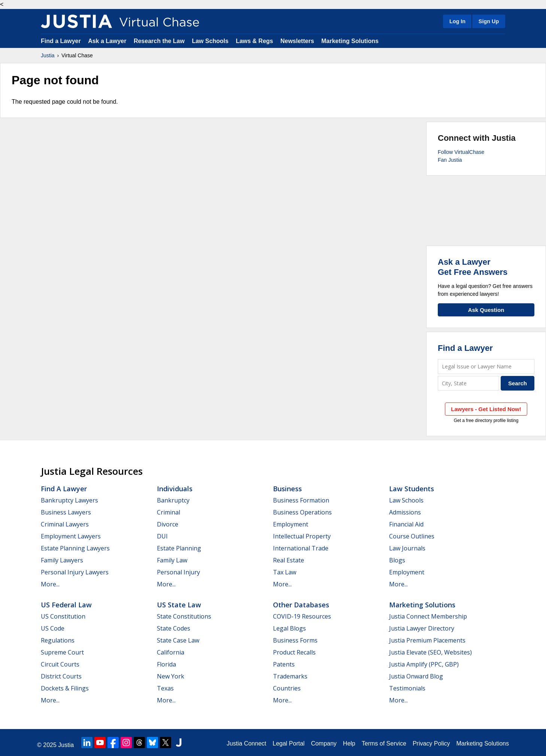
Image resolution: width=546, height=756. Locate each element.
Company (324, 743)
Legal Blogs (289, 628)
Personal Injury (178, 572)
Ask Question (486, 310)
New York (171, 676)
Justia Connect (246, 743)
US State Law (179, 605)
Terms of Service (384, 743)
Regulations (58, 640)
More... (50, 584)
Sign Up (489, 21)
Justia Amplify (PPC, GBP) (424, 664)
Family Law (172, 560)
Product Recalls (294, 652)
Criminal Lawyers (65, 524)
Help (349, 743)
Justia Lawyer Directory (422, 628)
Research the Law (159, 41)
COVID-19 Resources (302, 616)
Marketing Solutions (350, 41)
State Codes (174, 628)
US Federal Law (66, 605)
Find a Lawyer (61, 41)
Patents (284, 664)
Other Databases (301, 605)
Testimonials (407, 688)
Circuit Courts (60, 664)
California (171, 652)
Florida (166, 664)
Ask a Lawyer (108, 41)
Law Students (412, 489)
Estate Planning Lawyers (75, 548)
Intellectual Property (302, 536)
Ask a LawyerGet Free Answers (473, 267)
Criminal (169, 512)
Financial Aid (406, 524)
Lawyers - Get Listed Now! (486, 409)
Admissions (405, 512)
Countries (287, 688)
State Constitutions (184, 616)
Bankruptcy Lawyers (69, 500)
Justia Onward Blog (416, 676)
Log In (457, 21)
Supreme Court (62, 652)
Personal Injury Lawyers (75, 572)
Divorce (168, 524)
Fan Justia (450, 160)
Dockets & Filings (65, 688)
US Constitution (63, 616)
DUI (162, 536)
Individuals (175, 489)
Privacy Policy (431, 743)
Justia (48, 55)
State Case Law (178, 640)
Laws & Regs (255, 41)
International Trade (301, 548)
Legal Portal (289, 743)
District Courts (61, 676)
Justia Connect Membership (428, 616)
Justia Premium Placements (427, 640)
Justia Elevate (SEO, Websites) (430, 652)
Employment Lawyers (71, 536)
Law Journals (407, 548)
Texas (165, 688)
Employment (291, 524)
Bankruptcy (173, 500)
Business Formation (301, 500)
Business (287, 489)
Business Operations (302, 512)
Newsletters (297, 41)
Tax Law (285, 572)
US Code (53, 628)
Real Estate (289, 560)
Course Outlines (412, 536)
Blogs (397, 560)
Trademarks (290, 676)
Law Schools (210, 41)
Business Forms (295, 640)
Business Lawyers (66, 512)
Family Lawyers (62, 560)
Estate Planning (179, 548)
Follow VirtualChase (461, 152)
